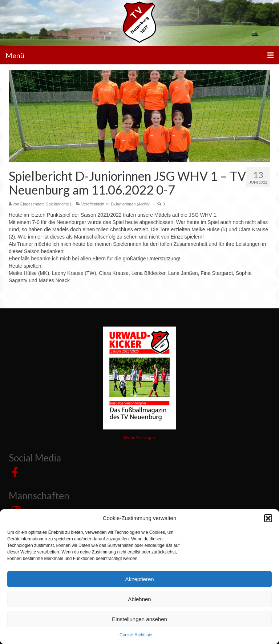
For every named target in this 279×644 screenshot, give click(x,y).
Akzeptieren (139, 579)
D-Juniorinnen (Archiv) (131, 204)
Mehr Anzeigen (140, 438)
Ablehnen (139, 599)
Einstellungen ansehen (139, 619)
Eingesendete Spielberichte (45, 204)
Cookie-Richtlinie (136, 635)
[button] (268, 518)
